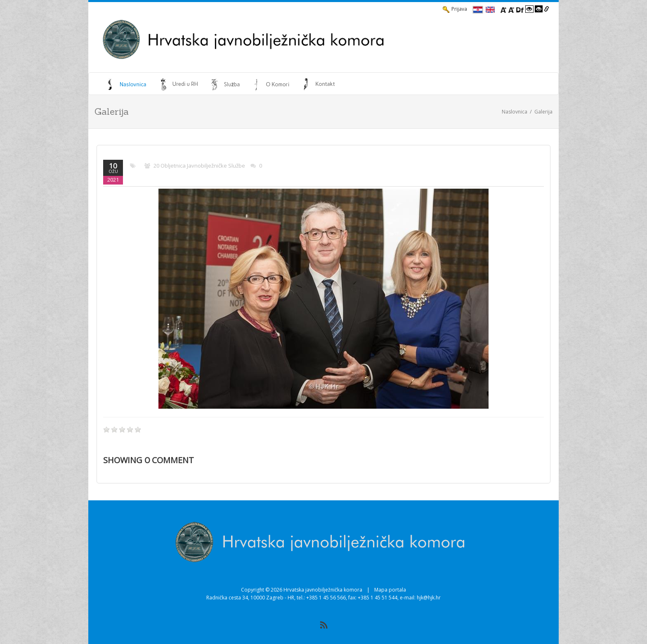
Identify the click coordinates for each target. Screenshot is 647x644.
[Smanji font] (511, 9)
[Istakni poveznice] (547, 9)
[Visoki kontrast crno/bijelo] (539, 9)
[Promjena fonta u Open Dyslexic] (520, 9)
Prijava (455, 9)
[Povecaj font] (503, 9)
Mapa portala (390, 590)
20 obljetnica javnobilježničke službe (199, 166)
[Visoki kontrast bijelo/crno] (529, 9)
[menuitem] (127, 84)
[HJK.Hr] (297, 40)
